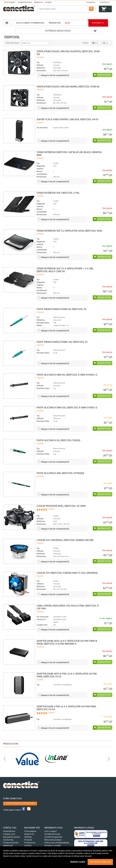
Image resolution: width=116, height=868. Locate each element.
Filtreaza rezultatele (58, 31)
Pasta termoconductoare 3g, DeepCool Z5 (61, 309)
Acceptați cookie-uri (100, 862)
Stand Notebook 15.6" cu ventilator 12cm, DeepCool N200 (69, 231)
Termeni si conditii (53, 846)
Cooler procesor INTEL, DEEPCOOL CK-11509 (61, 506)
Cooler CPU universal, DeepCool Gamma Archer (65, 540)
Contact (48, 2)
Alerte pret (8, 846)
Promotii (98, 23)
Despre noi (38, 2)
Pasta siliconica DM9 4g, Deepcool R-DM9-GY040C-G (67, 375)
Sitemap (28, 837)
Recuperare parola (11, 837)
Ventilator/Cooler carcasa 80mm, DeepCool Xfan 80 (68, 87)
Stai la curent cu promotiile (20, 803)
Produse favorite (11, 843)
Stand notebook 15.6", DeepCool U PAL (58, 193)
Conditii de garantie (53, 837)
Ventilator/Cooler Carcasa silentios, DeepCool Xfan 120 (68, 53)
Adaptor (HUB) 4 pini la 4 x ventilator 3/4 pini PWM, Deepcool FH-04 (66, 708)
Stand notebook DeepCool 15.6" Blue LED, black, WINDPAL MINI (69, 154)
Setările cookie (78, 862)
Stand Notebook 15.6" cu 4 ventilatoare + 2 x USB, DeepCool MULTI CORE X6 (65, 270)
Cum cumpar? (10, 2)
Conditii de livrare (25, 2)
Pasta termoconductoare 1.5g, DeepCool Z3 (62, 342)
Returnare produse (53, 840)
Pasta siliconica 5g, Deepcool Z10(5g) (58, 441)
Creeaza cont (9, 834)
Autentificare (9, 831)
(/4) (55, 75)
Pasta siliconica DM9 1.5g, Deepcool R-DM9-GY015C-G (67, 408)
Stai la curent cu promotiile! (30, 23)
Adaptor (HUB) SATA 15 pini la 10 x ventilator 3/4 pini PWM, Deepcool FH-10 (67, 675)
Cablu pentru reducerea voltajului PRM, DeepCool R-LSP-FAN (68, 607)
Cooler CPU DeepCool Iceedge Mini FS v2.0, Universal (67, 573)
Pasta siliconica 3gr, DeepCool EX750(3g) (60, 473)
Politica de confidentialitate (57, 843)
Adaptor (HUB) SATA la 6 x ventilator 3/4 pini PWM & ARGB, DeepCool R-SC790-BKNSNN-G (67, 643)
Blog (68, 23)
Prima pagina (30, 831)
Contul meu (8, 840)
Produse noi (55, 23)
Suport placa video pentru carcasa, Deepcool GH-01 (67, 120)
